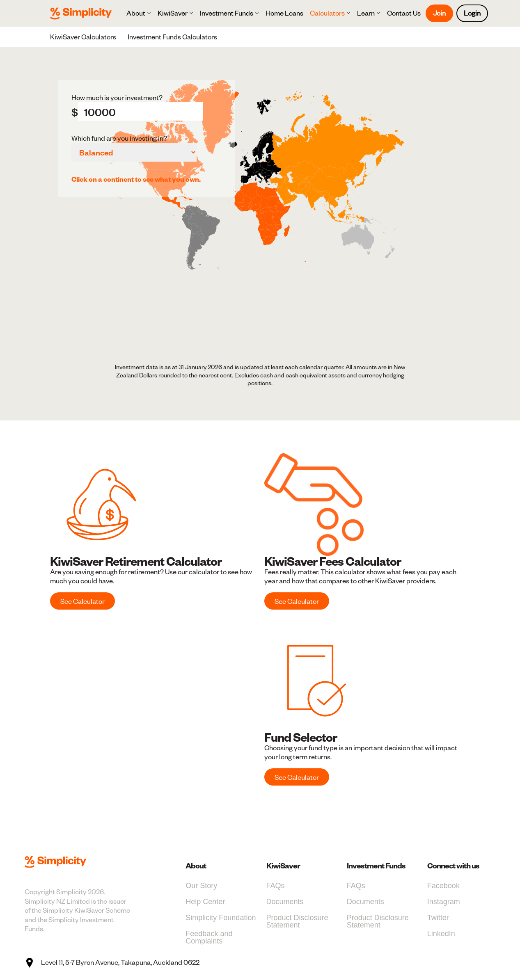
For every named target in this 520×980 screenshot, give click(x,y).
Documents (285, 902)
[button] (139, 13)
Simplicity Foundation (221, 918)
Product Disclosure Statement (297, 921)
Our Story (201, 886)
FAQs (276, 886)
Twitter (438, 918)
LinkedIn (441, 934)
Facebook (443, 886)
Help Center (205, 902)
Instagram (444, 902)
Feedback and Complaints (209, 937)
